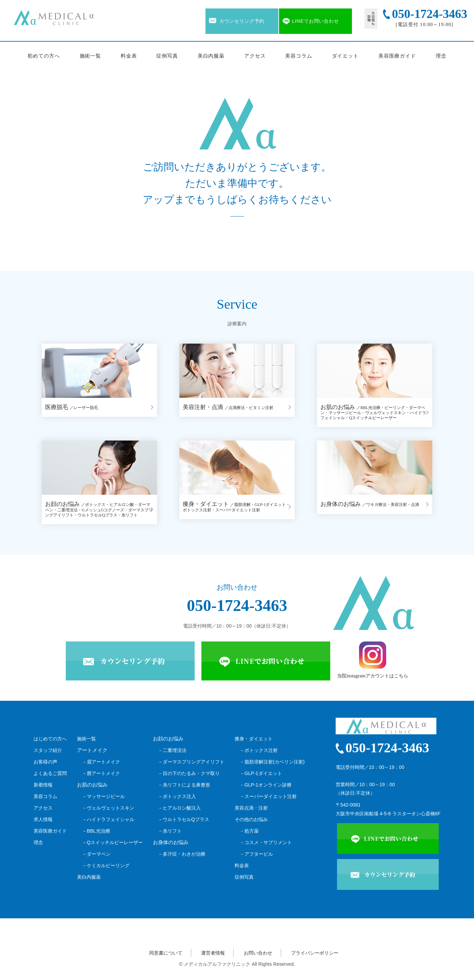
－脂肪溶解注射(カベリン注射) (272, 762)
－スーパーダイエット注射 (268, 796)
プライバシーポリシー (315, 953)
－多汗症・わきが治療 (182, 854)
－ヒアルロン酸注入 (179, 808)
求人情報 (43, 819)
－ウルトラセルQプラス (184, 819)
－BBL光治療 (96, 831)
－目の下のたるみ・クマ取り (189, 773)
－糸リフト (170, 831)
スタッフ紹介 (48, 750)
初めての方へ (44, 56)
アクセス (255, 56)
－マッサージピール (103, 796)
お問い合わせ (258, 953)
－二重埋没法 (172, 750)
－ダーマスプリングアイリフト (191, 762)
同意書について (166, 953)
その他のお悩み (251, 819)
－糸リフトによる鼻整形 (184, 785)
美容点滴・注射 (251, 808)
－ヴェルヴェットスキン (108, 808)
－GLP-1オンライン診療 (266, 785)
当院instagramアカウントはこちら (373, 660)
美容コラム (299, 56)
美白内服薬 (211, 56)
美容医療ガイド (397, 56)
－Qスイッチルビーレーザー (112, 842)
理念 (441, 56)
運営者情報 (213, 953)
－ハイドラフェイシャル (108, 819)
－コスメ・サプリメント (266, 842)
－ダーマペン (96, 854)
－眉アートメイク (101, 762)
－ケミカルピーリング (106, 865)
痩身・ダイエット (254, 739)
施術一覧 (91, 56)
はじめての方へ (50, 739)
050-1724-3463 (237, 605)
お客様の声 (45, 762)
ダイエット (345, 56)
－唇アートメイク (101, 773)
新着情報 (43, 785)
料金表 (129, 56)
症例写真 (167, 56)
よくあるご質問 (50, 773)
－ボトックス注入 (177, 796)
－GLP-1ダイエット (261, 773)
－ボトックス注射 (259, 750)
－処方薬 (249, 831)
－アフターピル (256, 854)
